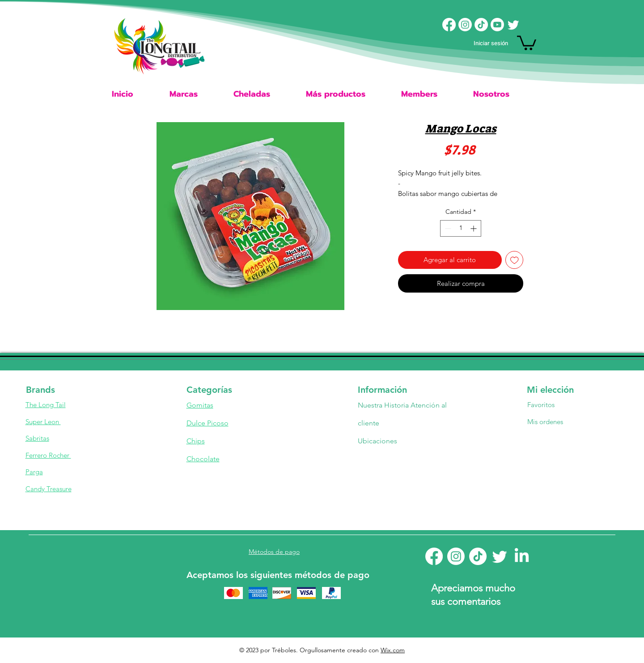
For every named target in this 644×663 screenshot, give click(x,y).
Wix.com (393, 650)
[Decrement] (447, 228)
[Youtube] (497, 25)
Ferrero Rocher (48, 455)
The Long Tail (46, 405)
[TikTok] (481, 25)
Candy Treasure (49, 489)
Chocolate (203, 459)
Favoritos (541, 405)
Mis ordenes (545, 422)
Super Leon (43, 422)
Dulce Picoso (208, 423)
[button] (527, 42)
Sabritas (37, 438)
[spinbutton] (461, 228)
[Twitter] (513, 25)
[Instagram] (465, 25)
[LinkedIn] (522, 556)
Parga (34, 472)
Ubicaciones (378, 441)
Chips (196, 441)
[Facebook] (449, 25)
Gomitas (200, 405)
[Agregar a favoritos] (515, 260)
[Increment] (474, 228)
